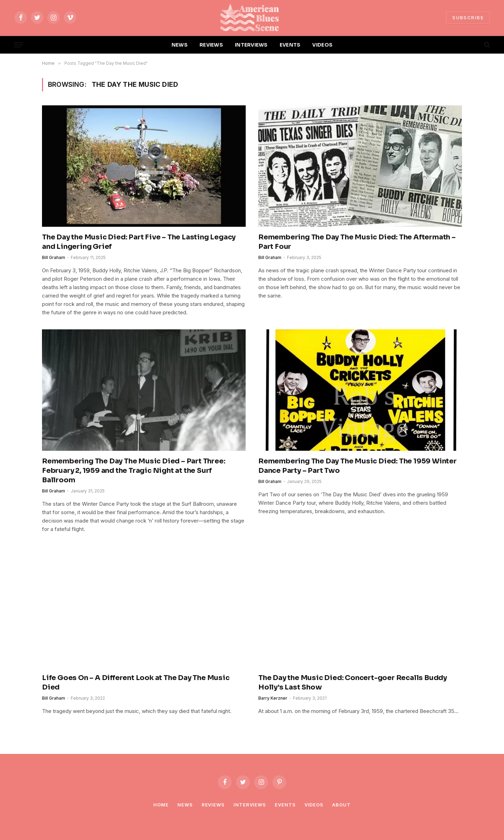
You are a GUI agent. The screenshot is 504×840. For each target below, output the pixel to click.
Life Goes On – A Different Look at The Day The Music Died (136, 682)
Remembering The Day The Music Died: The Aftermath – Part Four (357, 242)
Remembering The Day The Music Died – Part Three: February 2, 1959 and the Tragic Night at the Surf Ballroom (134, 471)
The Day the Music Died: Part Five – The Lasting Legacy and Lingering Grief (139, 242)
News (185, 805)
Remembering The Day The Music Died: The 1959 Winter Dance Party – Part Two (358, 466)
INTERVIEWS (251, 45)
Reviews (213, 805)
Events (285, 805)
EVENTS (290, 45)
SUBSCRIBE (468, 17)
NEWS (180, 45)
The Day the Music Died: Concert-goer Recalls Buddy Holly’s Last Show (353, 682)
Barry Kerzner (273, 698)
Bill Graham (54, 257)
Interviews (250, 805)
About (341, 805)
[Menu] (19, 45)
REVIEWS (211, 45)
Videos (314, 805)
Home (161, 805)
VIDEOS (322, 45)
